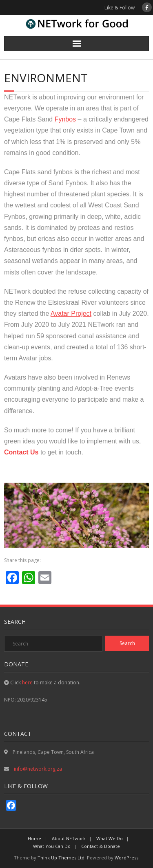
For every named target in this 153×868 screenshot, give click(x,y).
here (27, 682)
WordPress (126, 858)
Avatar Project (71, 314)
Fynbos (64, 119)
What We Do (110, 838)
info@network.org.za (37, 769)
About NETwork (69, 838)
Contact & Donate (101, 846)
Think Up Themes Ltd (61, 858)
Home (34, 838)
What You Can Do (52, 846)
